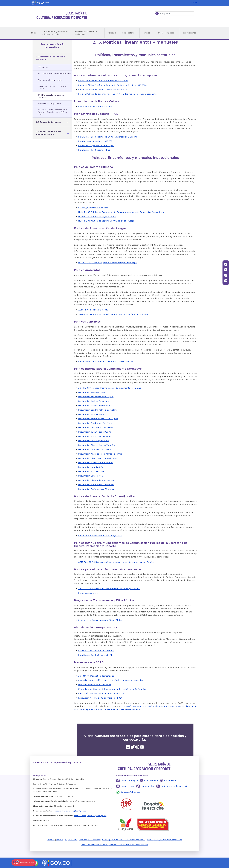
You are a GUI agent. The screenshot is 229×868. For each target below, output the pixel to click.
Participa (112, 33)
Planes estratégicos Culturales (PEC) (97, 146)
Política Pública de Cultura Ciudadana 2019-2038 (103, 81)
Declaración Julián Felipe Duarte (95, 432)
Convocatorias (190, 33)
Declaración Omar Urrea (91, 476)
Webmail (51, 840)
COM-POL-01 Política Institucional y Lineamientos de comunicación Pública (116, 562)
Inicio (34, 33)
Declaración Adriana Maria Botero (95, 405)
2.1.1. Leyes (43, 67)
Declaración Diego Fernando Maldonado (98, 458)
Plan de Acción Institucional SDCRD (96, 650)
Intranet (60, 840)
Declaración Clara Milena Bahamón (96, 480)
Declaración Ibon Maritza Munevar (96, 427)
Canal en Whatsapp (131, 792)
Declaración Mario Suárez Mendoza (96, 485)
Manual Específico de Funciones (95, 685)
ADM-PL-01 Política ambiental (93, 310)
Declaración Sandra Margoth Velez (96, 423)
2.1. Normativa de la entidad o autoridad (51, 58)
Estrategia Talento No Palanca (93, 208)
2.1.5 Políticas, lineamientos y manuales (52, 96)
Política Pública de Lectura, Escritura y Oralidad (103, 89)
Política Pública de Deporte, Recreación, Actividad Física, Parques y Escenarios (118, 94)
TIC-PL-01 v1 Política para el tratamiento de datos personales (109, 589)
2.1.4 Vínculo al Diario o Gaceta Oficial (52, 87)
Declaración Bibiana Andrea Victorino (97, 445)
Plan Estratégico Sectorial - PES (94, 150)
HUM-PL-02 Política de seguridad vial (97, 216)
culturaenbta (171, 780)
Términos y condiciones (89, 840)
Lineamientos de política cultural (95, 106)
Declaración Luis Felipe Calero (94, 441)
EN (193, 3)
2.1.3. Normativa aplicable (50, 80)
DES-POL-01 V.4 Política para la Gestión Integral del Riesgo (107, 263)
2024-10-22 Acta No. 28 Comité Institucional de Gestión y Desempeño (113, 314)
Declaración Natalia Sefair (91, 467)
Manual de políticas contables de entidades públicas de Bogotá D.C (112, 689)
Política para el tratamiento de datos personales (124, 840)
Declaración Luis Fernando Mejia (95, 449)
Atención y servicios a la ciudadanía (86, 33)
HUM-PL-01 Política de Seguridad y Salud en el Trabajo (106, 221)
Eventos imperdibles (167, 33)
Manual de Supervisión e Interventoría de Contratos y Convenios (111, 680)
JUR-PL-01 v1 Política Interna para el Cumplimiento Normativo (110, 388)
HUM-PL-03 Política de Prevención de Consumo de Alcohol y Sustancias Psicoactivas (121, 212)
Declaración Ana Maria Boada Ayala (96, 397)
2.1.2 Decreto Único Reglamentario (54, 74)
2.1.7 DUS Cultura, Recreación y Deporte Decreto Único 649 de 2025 (53, 112)
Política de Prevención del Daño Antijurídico (100, 535)
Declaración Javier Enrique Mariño (96, 463)
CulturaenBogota (129, 780)
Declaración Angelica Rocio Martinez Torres (100, 454)
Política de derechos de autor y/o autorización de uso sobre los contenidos (115, 845)
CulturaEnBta (128, 786)
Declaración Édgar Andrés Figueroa (96, 489)
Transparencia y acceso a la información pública (55, 33)
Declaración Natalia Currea (92, 471)
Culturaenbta (148, 786)
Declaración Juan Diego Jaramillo (95, 436)
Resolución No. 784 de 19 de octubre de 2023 (101, 693)
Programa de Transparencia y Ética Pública (100, 620)
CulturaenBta (151, 780)
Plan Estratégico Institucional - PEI (96, 655)
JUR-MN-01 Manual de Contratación (96, 676)
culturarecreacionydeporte (175, 786)
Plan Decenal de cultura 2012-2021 (96, 141)
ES (196, 3)
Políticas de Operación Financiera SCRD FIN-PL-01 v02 (106, 361)
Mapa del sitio (71, 840)
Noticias (146, 33)
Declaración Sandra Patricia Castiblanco (98, 410)
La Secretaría (128, 33)
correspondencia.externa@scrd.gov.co (69, 811)
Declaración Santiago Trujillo (93, 392)
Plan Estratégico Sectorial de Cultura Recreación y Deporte (108, 137)
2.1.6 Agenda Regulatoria (49, 103)
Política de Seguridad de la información (165, 840)
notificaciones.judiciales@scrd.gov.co (90, 816)
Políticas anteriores (88, 593)
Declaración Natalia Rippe (91, 414)
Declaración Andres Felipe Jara (94, 401)
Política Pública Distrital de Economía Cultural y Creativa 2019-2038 (112, 85)
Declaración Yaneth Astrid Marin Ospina (98, 419)
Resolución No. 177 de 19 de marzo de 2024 (100, 698)
